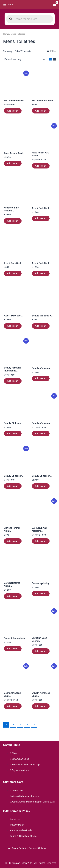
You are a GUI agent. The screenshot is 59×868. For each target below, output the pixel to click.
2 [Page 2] (13, 725)
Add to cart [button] (13, 111)
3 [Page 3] (20, 725)
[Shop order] (24, 59)
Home (6, 34)
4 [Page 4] (27, 725)
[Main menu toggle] (8, 5)
